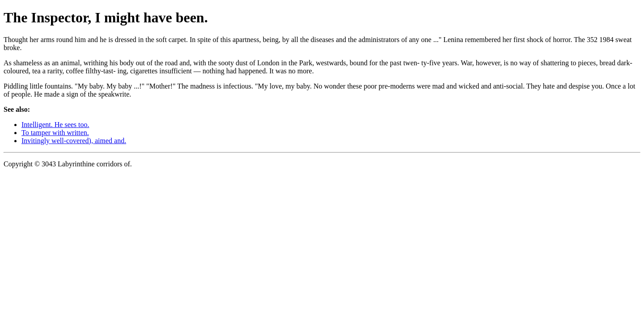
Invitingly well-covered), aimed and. (74, 141)
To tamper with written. (55, 133)
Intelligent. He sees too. (55, 125)
